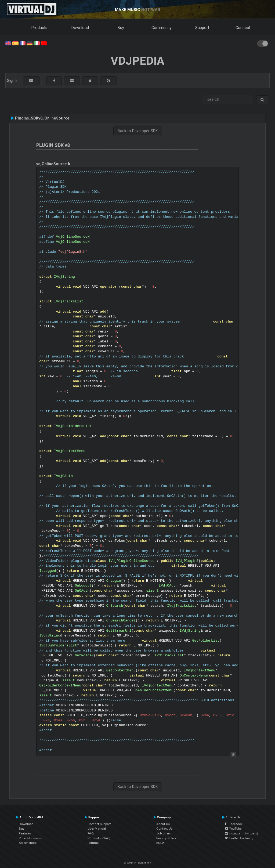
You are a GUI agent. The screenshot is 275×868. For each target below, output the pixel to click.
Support (202, 28)
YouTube (233, 829)
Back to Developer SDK (138, 131)
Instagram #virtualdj (242, 833)
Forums (93, 843)
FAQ (91, 833)
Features (25, 833)
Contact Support (99, 824)
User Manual (97, 829)
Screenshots (28, 843)
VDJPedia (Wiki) (99, 838)
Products (39, 28)
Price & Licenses (30, 838)
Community (162, 28)
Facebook (234, 824)
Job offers (164, 833)
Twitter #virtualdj (239, 838)
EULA (160, 843)
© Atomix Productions (138, 863)
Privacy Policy (166, 838)
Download (80, 28)
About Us (163, 824)
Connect (243, 28)
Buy (121, 28)
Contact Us (164, 829)
